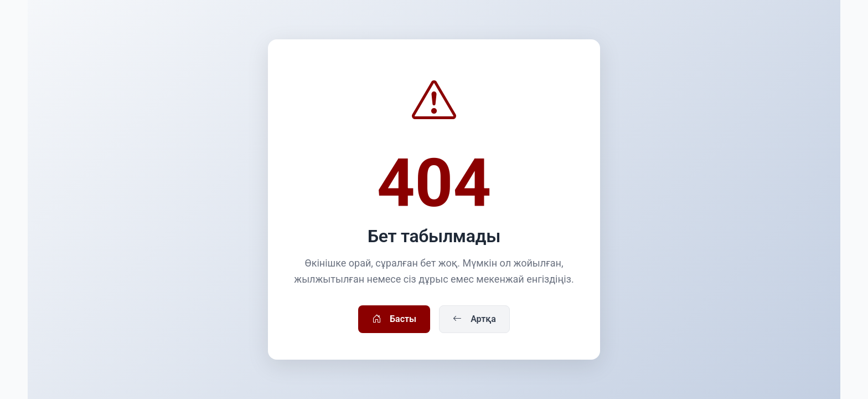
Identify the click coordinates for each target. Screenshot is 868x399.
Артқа (474, 319)
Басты (394, 319)
